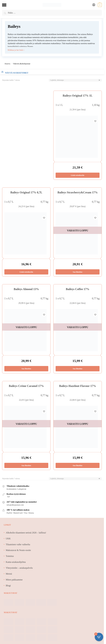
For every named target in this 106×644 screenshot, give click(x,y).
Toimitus (10, 556)
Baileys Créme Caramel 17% (26, 386)
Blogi (8, 586)
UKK (8, 539)
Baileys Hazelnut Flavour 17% (77, 386)
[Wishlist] (95, 120)
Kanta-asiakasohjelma (16, 562)
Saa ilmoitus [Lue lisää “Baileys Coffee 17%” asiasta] (78, 369)
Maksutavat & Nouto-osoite (18, 550)
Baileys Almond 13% (26, 289)
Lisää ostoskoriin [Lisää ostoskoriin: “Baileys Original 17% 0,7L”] (26, 272)
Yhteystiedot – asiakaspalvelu (19, 568)
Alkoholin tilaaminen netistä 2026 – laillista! (26, 533)
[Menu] (6, 5)
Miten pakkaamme (14, 580)
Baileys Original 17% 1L (78, 96)
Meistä (9, 574)
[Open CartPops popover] (99, 637)
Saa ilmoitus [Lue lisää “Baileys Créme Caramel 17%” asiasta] (26, 465)
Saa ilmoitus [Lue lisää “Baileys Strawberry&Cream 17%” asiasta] (78, 272)
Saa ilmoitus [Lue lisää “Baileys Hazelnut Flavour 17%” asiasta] (78, 465)
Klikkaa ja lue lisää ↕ (16, 50)
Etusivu (7, 64)
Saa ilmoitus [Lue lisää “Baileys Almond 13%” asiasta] (26, 369)
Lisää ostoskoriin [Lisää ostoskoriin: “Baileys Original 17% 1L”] (77, 175)
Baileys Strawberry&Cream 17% (77, 192)
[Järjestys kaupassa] (75, 80)
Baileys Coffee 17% (78, 289)
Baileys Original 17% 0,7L (26, 192)
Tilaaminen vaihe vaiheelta (18, 544)
